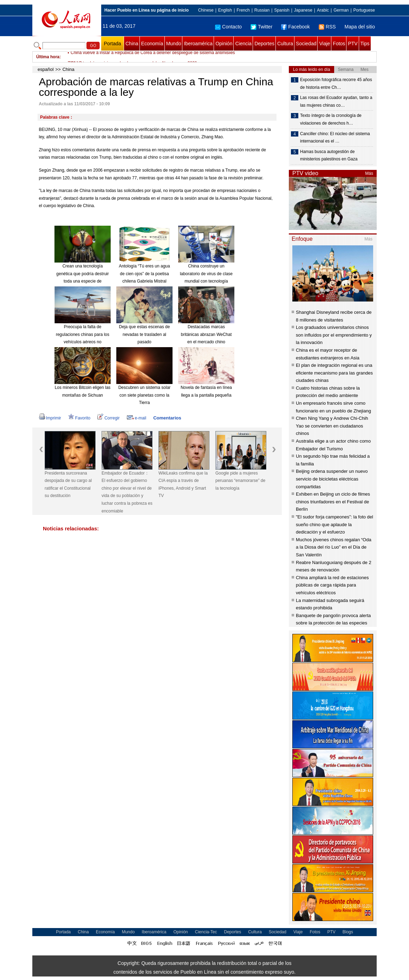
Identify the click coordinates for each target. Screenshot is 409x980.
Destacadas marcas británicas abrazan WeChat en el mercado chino (206, 334)
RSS (327, 27)
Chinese (206, 10)
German (341, 10)
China (132, 44)
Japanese (303, 10)
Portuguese (364, 10)
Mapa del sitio (360, 27)
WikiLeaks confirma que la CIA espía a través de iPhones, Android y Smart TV (183, 485)
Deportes (264, 44)
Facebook (295, 27)
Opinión (224, 44)
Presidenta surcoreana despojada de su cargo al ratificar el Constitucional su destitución (68, 485)
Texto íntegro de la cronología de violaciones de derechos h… (331, 119)
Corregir (108, 418)
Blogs (348, 932)
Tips (365, 44)
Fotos (339, 44)
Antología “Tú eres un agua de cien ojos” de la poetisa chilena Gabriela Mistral (144, 274)
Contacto (228, 27)
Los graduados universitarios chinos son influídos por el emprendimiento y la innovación (334, 335)
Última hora (48, 57)
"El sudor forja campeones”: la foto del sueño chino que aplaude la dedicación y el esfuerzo (335, 524)
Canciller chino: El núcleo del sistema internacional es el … (335, 138)
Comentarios (167, 418)
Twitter (261, 27)
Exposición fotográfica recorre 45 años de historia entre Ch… (336, 84)
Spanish (282, 10)
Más (369, 173)
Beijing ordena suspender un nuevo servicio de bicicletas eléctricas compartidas (332, 479)
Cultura (285, 44)
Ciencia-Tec (206, 932)
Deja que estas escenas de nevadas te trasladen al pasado (145, 334)
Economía (152, 44)
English (225, 10)
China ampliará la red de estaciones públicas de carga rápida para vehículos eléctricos (332, 585)
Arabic (323, 10)
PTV (353, 44)
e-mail (137, 418)
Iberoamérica (198, 44)
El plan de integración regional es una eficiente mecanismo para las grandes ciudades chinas (334, 373)
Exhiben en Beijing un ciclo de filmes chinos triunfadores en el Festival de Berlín (333, 502)
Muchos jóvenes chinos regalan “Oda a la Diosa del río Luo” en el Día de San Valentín (334, 547)
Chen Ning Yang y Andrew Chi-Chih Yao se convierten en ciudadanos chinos (332, 426)
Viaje (324, 44)
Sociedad (306, 44)
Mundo (174, 44)
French (243, 10)
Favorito (79, 418)
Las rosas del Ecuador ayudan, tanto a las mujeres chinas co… (336, 101)
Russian (262, 10)
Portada (112, 44)
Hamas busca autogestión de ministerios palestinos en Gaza (329, 155)
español (46, 69)
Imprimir (50, 418)
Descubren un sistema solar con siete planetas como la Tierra (145, 395)
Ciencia (243, 44)
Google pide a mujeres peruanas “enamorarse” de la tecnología (240, 481)
